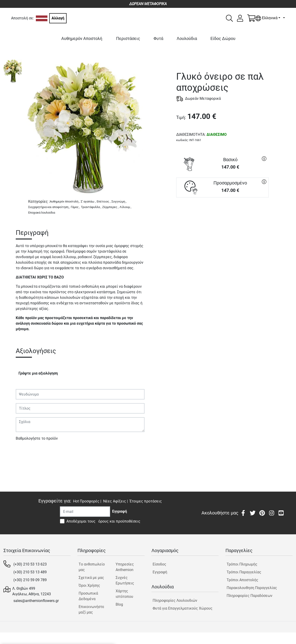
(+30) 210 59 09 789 (30, 580)
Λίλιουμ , (125, 207)
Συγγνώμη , (119, 201)
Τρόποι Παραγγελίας (244, 572)
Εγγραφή (160, 572)
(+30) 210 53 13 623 (30, 564)
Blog (119, 604)
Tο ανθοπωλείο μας (92, 567)
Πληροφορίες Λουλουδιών (175, 600)
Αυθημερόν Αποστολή (82, 38)
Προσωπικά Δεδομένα (88, 596)
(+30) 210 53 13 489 (30, 572)
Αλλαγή (58, 18)
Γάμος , (75, 207)
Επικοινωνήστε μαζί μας (91, 609)
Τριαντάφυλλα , (91, 207)
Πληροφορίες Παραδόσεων (250, 596)
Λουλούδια (187, 38)
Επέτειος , (104, 201)
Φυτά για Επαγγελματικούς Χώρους (183, 608)
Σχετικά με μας (91, 578)
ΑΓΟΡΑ (222, 214)
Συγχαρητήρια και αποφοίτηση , (49, 207)
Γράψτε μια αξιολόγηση (38, 373)
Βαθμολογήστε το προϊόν (37, 438)
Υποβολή (26, 452)
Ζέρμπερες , (110, 207)
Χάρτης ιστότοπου (124, 594)
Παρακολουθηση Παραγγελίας (252, 588)
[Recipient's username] (85, 512)
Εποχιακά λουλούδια (42, 213)
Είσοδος (159, 564)
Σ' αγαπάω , (88, 201)
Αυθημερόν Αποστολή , (65, 201)
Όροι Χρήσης (89, 585)
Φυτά (158, 38)
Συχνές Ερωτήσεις (125, 580)
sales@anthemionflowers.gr (36, 601)
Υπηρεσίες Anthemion (125, 567)
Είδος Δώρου (223, 38)
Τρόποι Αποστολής (242, 580)
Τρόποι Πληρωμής (242, 564)
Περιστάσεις (128, 38)
